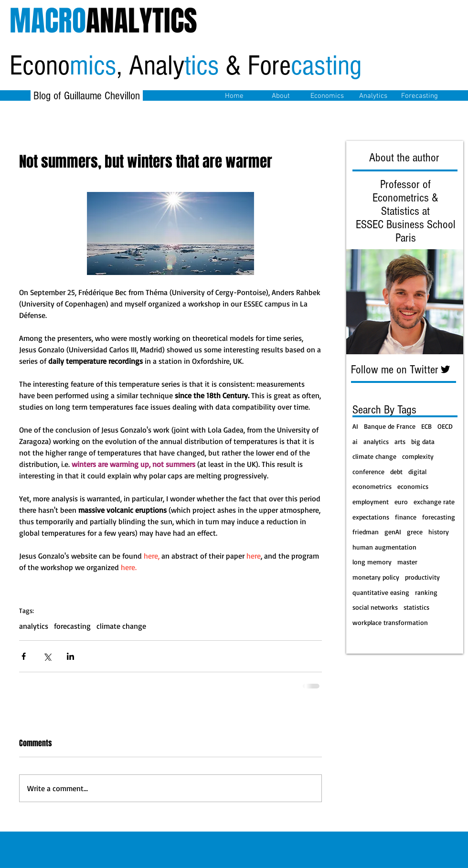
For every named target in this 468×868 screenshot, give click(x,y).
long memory (372, 562)
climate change (121, 626)
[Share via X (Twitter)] (47, 656)
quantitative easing (381, 592)
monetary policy (376, 577)
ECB (426, 426)
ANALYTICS (103, 21)
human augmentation (384, 547)
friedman (366, 532)
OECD (445, 426)
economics (413, 486)
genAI (393, 532)
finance (406, 517)
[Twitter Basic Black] (445, 369)
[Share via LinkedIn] (70, 656)
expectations (371, 517)
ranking (426, 592)
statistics (416, 607)
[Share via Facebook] (24, 656)
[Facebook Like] (117, 126)
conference (368, 471)
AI (355, 426)
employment (371, 502)
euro (401, 502)
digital (417, 471)
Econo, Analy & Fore (186, 66)
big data (423, 441)
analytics (34, 626)
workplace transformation (390, 622)
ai (355, 441)
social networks (375, 607)
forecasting (72, 626)
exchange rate (434, 502)
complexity (418, 456)
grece (415, 532)
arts (400, 441)
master (407, 562)
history (439, 532)
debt (396, 471)
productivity (422, 577)
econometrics (372, 486)
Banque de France (390, 426)
